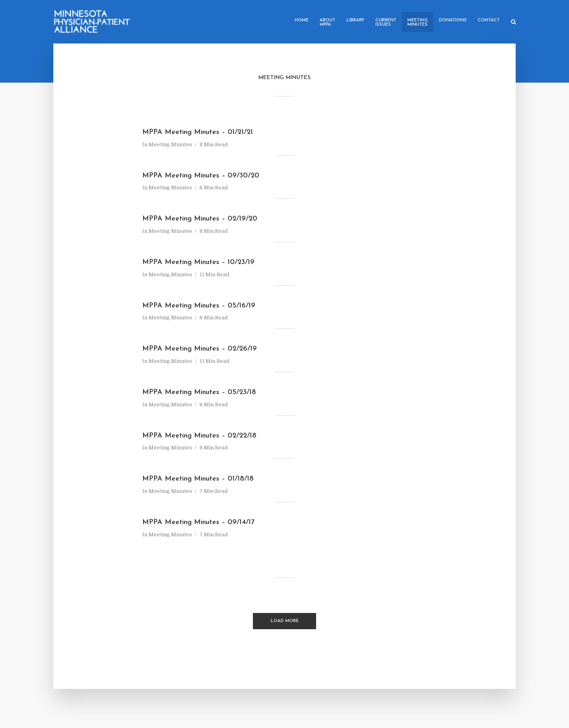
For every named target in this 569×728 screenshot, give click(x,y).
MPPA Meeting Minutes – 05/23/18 (199, 392)
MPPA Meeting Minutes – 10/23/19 (198, 262)
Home (302, 20)
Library (355, 20)
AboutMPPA (328, 23)
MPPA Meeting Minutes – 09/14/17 (198, 522)
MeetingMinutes (418, 23)
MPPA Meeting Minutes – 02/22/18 (199, 436)
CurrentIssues (386, 23)
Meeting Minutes (170, 144)
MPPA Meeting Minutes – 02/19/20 (200, 219)
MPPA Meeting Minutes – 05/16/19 (199, 306)
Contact (489, 20)
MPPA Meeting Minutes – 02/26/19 (200, 349)
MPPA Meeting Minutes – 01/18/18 (198, 479)
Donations (453, 20)
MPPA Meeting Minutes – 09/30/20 (201, 176)
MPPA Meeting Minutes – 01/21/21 (198, 132)
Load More (285, 621)
